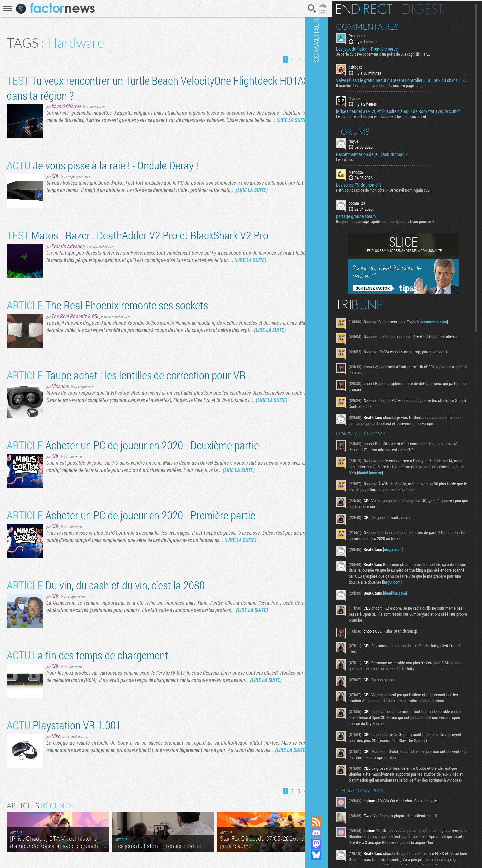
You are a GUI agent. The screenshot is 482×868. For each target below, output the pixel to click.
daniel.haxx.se (418, 491)
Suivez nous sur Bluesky (334, 855)
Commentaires (386, 26)
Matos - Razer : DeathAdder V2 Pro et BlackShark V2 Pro (137, 235)
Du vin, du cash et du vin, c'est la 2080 (106, 585)
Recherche (303, 9)
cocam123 (375, 213)
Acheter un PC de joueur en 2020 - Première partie (131, 515)
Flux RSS (334, 821)
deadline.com (413, 617)
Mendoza (374, 182)
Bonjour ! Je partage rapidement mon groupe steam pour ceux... (405, 231)
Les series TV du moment (377, 195)
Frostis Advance (68, 246)
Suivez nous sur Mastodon (334, 844)
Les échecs (363, 169)
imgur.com (411, 567)
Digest (441, 8)
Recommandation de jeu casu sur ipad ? (390, 164)
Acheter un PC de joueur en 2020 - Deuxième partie (133, 445)
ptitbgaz (374, 66)
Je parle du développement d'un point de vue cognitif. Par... (401, 53)
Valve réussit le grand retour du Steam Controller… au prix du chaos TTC (409, 82)
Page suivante (304, 60)
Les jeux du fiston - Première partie (385, 48)
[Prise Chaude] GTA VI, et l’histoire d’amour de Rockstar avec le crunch (410, 118)
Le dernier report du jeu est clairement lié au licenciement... (401, 126)
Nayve (372, 151)
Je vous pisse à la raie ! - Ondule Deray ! (102, 165)
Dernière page (313, 60)
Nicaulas (60, 386)
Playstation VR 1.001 (64, 725)
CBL (55, 176)
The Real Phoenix (69, 316)
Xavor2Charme (66, 106)
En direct (382, 8)
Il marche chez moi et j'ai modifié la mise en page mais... (399, 90)
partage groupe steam (374, 226)
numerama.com (452, 332)
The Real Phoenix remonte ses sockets (107, 305)
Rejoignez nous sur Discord (334, 833)
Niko (56, 736)
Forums (371, 141)
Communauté (334, 402)
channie (373, 103)
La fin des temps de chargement (88, 655)
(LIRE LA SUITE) (292, 120)
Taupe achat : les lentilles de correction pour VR (126, 375)
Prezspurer (375, 35)
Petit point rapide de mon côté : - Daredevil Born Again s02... (403, 200)
